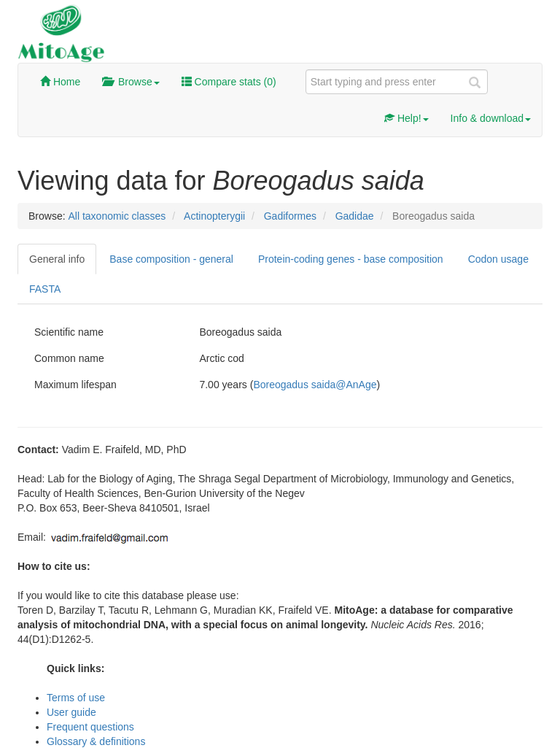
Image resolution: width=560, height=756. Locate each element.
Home (60, 82)
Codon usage (498, 259)
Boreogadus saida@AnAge (315, 385)
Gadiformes (290, 216)
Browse (131, 82)
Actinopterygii (214, 216)
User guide (71, 712)
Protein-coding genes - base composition (351, 259)
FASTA (45, 289)
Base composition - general (171, 259)
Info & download (491, 118)
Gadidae (355, 216)
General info (57, 259)
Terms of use (76, 698)
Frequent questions (90, 727)
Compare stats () (229, 82)
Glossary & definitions (96, 741)
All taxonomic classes (117, 216)
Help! (407, 118)
